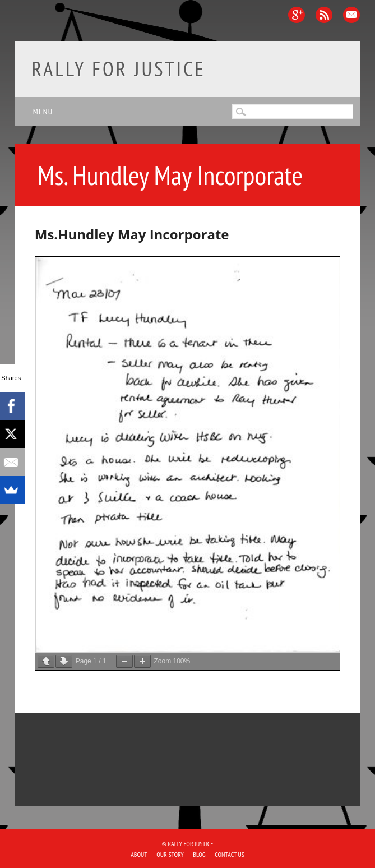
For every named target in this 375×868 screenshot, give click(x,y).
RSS (324, 15)
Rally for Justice (119, 69)
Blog (199, 854)
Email (351, 15)
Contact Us (230, 854)
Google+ (297, 15)
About (139, 854)
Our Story (170, 854)
